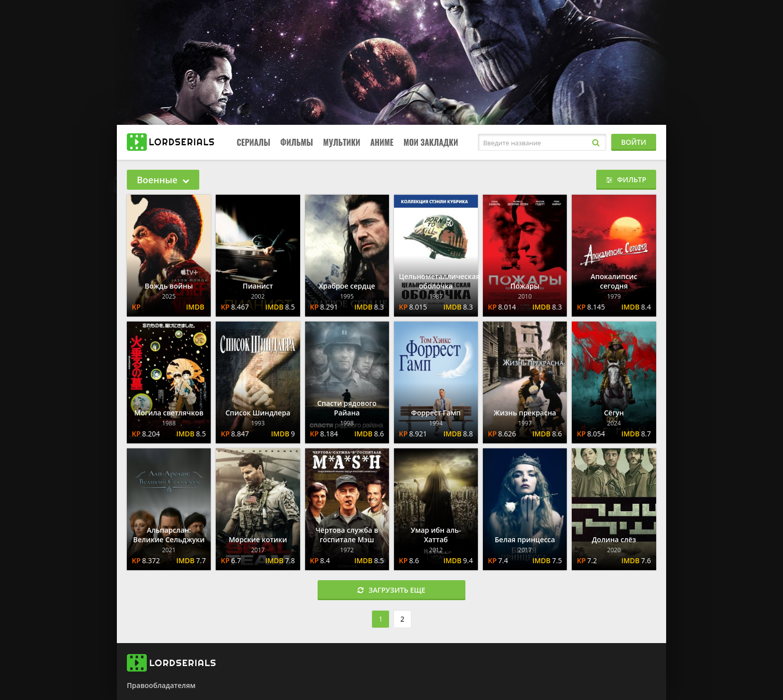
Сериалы (253, 142)
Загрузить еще (391, 590)
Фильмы (297, 142)
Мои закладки (431, 142)
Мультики (342, 142)
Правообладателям (161, 685)
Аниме (382, 142)
